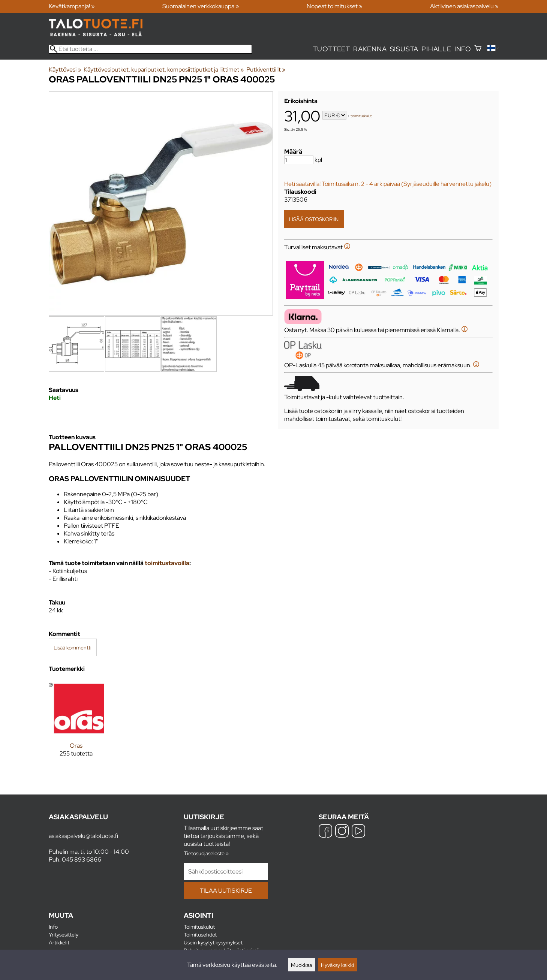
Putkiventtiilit (266, 70)
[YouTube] (358, 832)
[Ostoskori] (478, 49)
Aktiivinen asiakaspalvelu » (464, 6)
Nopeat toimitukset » (335, 6)
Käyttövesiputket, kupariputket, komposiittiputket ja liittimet (164, 70)
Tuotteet (332, 49)
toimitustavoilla (167, 563)
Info (463, 49)
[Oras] (76, 725)
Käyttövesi (65, 70)
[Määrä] (299, 160)
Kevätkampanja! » (72, 6)
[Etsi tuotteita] (150, 49)
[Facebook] (325, 832)
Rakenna (370, 49)
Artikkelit (59, 942)
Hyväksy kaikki (337, 965)
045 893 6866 (82, 860)
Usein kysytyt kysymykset (213, 942)
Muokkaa (301, 965)
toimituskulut (361, 116)
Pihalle (436, 49)
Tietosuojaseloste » (206, 853)
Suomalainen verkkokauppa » (201, 6)
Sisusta (404, 49)
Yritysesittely (64, 934)
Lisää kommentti (73, 647)
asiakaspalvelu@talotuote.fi (83, 836)
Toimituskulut (199, 927)
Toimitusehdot (200, 934)
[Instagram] (342, 832)
